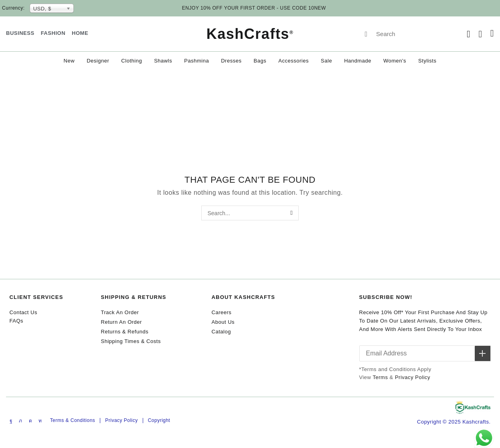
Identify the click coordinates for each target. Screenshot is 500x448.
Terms (380, 377)
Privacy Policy (413, 377)
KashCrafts (250, 34)
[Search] (366, 34)
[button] (469, 34)
